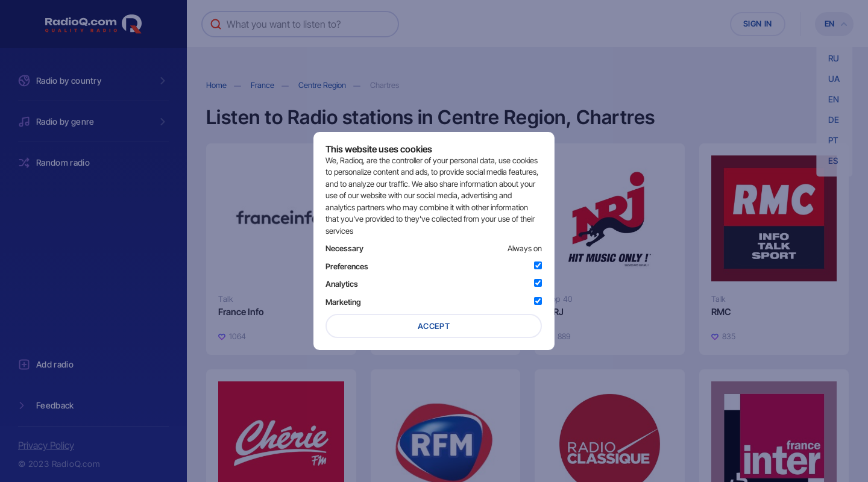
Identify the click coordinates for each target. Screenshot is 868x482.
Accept (434, 326)
